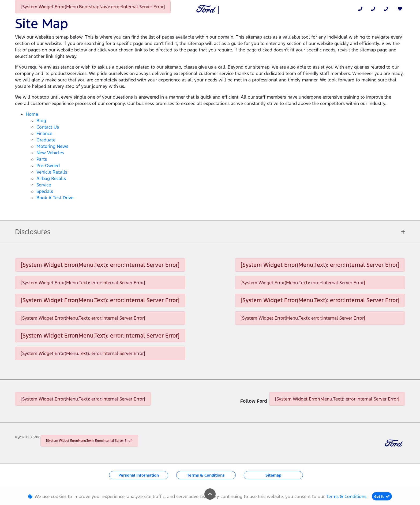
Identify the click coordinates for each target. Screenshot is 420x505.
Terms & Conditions (206, 475)
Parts (42, 159)
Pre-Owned (48, 166)
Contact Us (48, 127)
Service (44, 185)
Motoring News (52, 146)
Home (32, 114)
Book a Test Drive (55, 198)
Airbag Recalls (51, 178)
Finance (44, 133)
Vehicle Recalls (52, 172)
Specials (45, 191)
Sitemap (273, 475)
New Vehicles (50, 153)
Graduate (46, 140)
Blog (41, 121)
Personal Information (139, 475)
